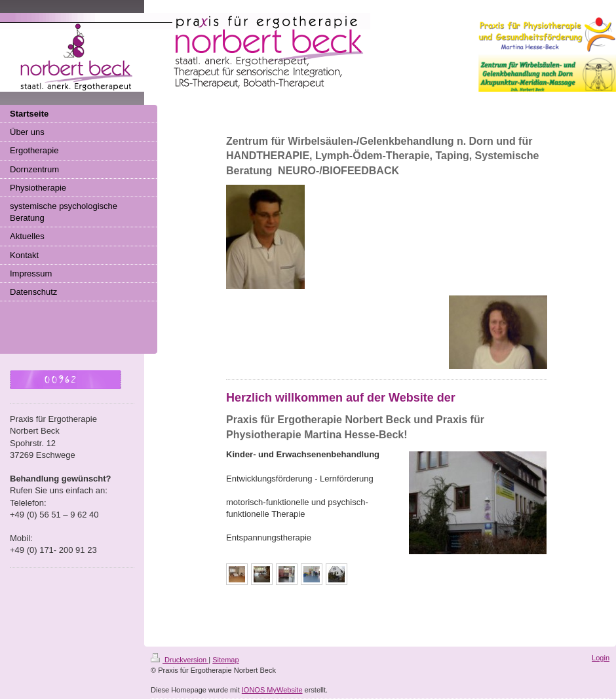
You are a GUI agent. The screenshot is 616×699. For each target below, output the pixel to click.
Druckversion (180, 660)
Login (601, 658)
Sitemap (225, 660)
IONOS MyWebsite (272, 690)
